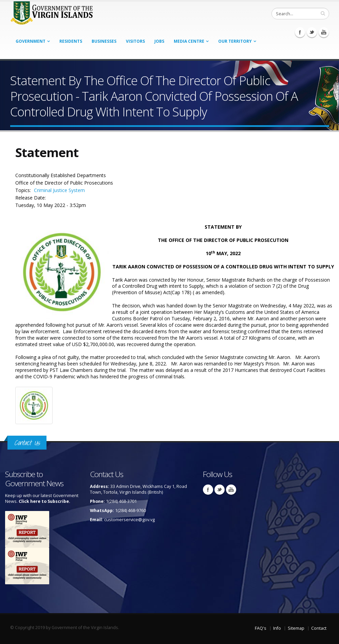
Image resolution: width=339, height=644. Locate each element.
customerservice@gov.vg (129, 520)
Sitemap (296, 628)
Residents (71, 41)
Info (277, 628)
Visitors (135, 41)
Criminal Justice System (59, 190)
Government (31, 41)
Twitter (312, 32)
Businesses (104, 41)
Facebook (300, 32)
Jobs (159, 41)
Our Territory (235, 41)
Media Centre (189, 41)
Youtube (324, 32)
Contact (319, 628)
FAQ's (261, 628)
